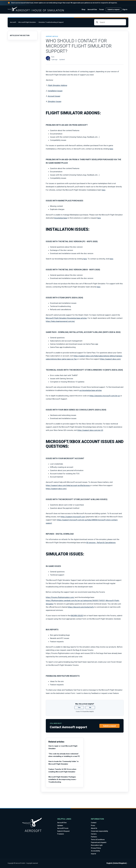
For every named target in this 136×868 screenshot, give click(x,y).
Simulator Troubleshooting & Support (51, 22)
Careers (94, 834)
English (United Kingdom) (117, 863)
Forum (102, 9)
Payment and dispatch (99, 842)
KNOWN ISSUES (77, 616)
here (111, 149)
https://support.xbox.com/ (110, 359)
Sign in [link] (125, 9)
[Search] (110, 22)
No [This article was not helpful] (90, 708)
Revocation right (97, 845)
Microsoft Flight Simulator (27, 22)
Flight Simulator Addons (57, 85)
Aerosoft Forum (63, 828)
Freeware (61, 834)
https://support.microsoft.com (73, 517)
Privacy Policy (96, 848)
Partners (94, 837)
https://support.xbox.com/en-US (90, 430)
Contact (94, 823)
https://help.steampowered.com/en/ (60, 321)
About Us (94, 828)
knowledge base (61, 218)
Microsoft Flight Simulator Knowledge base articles (66, 318)
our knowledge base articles (90, 390)
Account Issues (54, 96)
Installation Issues (55, 91)
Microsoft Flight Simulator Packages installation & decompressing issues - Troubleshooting (63, 779)
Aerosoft (13, 22)
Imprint (93, 854)
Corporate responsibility (99, 831)
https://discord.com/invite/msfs (81, 607)
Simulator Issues (54, 101)
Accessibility (95, 851)
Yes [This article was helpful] (79, 708)
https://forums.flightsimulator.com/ (60, 597)
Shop (83, 9)
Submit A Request (63, 831)
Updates (60, 825)
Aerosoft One (92, 9)
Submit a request (114, 9)
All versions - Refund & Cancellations (101, 543)
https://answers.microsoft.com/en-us (105, 396)
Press (93, 825)
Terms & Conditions (98, 840)
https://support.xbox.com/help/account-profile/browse (68, 485)
